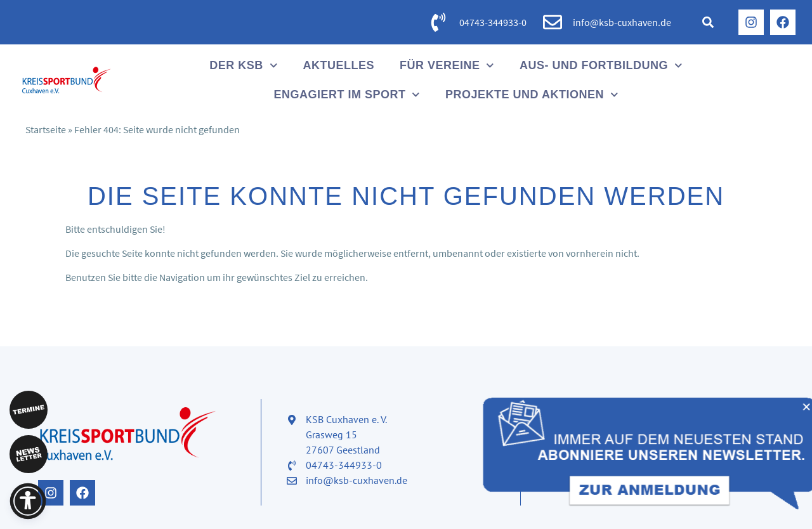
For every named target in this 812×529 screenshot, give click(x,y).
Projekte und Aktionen (532, 95)
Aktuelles (338, 65)
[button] (708, 22)
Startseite (46, 129)
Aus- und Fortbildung (601, 66)
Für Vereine (447, 66)
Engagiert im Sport (347, 95)
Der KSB (243, 66)
